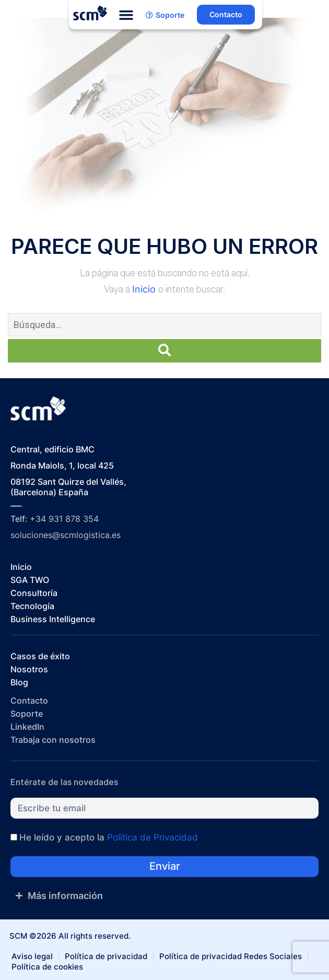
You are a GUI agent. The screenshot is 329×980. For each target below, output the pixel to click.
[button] (126, 15)
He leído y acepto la (109, 837)
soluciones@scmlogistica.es (66, 535)
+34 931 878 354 (64, 519)
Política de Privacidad (152, 837)
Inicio (145, 289)
